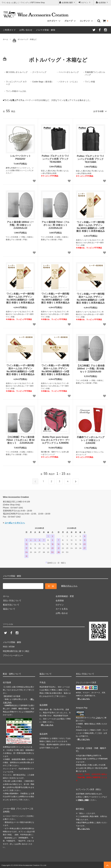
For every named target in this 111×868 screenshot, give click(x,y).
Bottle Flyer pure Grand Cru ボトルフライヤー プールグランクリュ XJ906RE (55, 440)
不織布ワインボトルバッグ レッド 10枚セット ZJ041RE (91, 440)
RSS (5, 646)
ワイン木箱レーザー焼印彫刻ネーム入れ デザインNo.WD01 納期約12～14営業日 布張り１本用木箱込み (90, 226)
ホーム (5, 39)
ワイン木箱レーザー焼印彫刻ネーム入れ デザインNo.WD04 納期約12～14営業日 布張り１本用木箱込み (90, 298)
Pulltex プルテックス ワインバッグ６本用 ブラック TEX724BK (91, 159)
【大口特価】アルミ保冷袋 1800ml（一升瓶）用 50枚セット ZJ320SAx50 (91, 368)
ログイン (85, 2)
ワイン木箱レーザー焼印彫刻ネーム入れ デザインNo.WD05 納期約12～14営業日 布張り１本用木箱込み (20, 370)
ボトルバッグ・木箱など (25, 40)
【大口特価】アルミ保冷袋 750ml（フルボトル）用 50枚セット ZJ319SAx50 (20, 440)
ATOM (11, 646)
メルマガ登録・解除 (46, 30)
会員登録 (102, 2)
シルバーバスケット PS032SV (20, 157)
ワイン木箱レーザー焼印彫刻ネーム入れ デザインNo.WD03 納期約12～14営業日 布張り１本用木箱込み (55, 298)
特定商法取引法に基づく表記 (16, 650)
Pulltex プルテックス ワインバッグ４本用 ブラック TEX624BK (55, 159)
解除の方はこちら (69, 586)
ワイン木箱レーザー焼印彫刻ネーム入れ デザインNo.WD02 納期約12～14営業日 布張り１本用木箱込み (20, 298)
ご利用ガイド (9, 30)
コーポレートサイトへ (15, 523)
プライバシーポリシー (13, 655)
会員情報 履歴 (67, 2)
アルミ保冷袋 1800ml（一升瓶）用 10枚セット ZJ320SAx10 (20, 225)
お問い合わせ (26, 30)
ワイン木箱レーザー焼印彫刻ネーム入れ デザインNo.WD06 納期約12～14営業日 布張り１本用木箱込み (55, 370)
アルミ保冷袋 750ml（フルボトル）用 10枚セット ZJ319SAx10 (56, 225)
